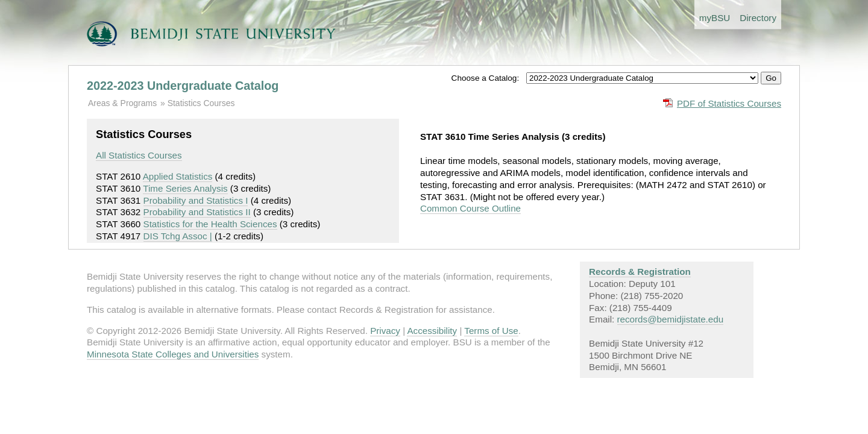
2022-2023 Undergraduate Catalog (183, 86)
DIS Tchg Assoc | (178, 236)
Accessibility (432, 331)
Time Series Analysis (185, 188)
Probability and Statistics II (197, 212)
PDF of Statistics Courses (729, 103)
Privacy (385, 331)
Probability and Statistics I (196, 200)
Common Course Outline (470, 208)
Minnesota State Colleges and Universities (173, 354)
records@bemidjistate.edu (671, 319)
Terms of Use (491, 331)
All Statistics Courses (139, 155)
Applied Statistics (178, 176)
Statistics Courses (201, 103)
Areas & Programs (122, 103)
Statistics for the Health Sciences (210, 224)
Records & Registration (640, 272)
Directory (758, 18)
